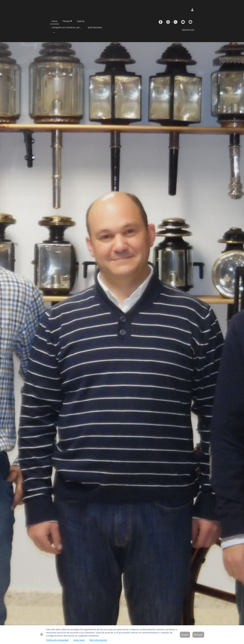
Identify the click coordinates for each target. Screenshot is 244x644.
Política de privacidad (57, 640)
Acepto (185, 635)
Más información (98, 640)
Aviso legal (79, 640)
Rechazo (198, 635)
